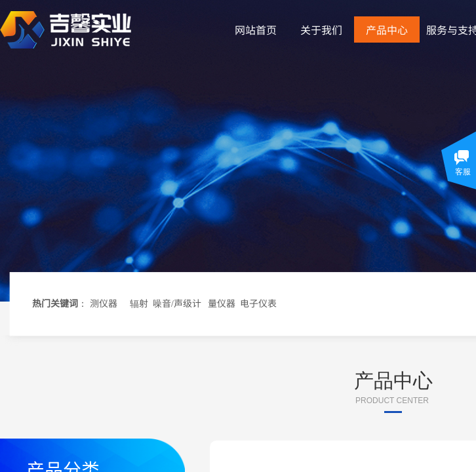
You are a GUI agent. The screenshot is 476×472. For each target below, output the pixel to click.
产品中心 (387, 29)
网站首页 (256, 29)
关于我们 (321, 29)
